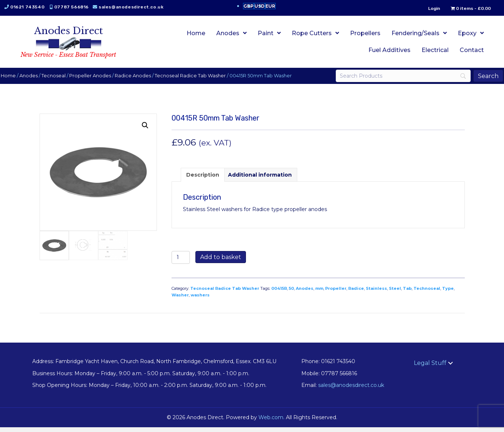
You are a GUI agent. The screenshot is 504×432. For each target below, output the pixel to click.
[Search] (399, 81)
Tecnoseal (60, 80)
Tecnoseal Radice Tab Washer (197, 80)
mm (319, 293)
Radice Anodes (139, 80)
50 (291, 293)
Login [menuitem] (428, 8)
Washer (180, 300)
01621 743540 (34, 7)
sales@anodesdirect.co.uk (43, 15)
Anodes (35, 80)
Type (448, 293)
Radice (356, 293)
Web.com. (271, 422)
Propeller (336, 293)
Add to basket (221, 262)
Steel (395, 293)
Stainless (376, 293)
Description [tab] (203, 180)
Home (15, 80)
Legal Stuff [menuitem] (430, 368)
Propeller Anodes (97, 80)
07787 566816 (78, 7)
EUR (270, 6)
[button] (145, 130)
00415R (279, 293)
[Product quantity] (181, 263)
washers (200, 300)
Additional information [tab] (260, 180)
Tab (407, 293)
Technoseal (427, 293)
